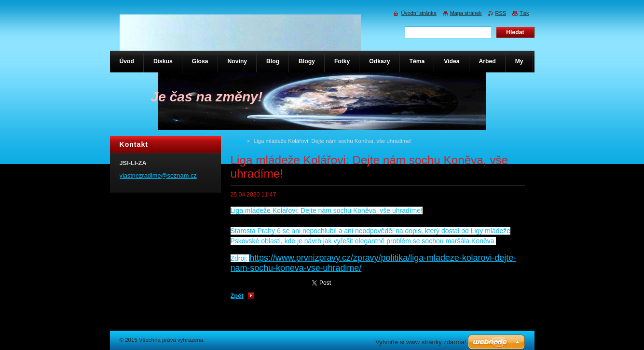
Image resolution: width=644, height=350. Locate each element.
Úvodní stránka (418, 13)
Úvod (237, 141)
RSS (501, 13)
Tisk (524, 13)
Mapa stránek (466, 13)
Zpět (237, 296)
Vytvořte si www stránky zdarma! (421, 342)
